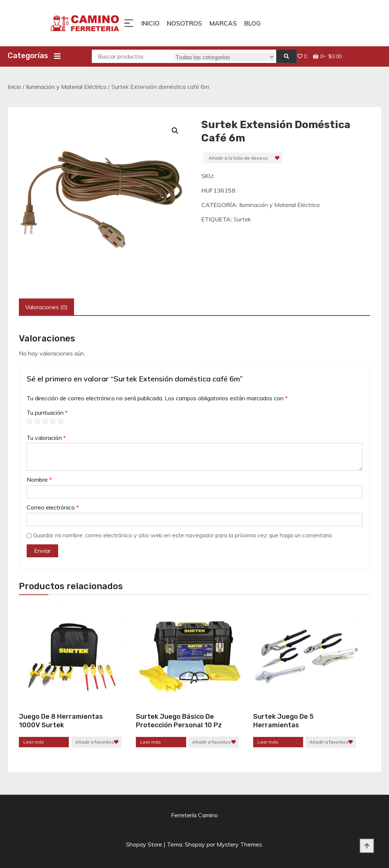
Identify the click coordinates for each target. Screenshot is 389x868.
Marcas (223, 23)
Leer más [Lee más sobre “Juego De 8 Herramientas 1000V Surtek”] (34, 742)
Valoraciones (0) (46, 307)
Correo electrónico (53, 507)
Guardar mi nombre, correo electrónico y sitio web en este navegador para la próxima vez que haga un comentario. (183, 535)
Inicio (150, 23)
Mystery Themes (239, 844)
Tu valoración (46, 438)
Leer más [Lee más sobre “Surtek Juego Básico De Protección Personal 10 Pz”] (151, 742)
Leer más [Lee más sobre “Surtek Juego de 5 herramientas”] (268, 742)
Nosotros (185, 23)
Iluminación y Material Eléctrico (66, 87)
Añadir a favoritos (95, 742)
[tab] (46, 307)
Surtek (242, 219)
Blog (252, 23)
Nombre (39, 480)
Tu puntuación (47, 413)
